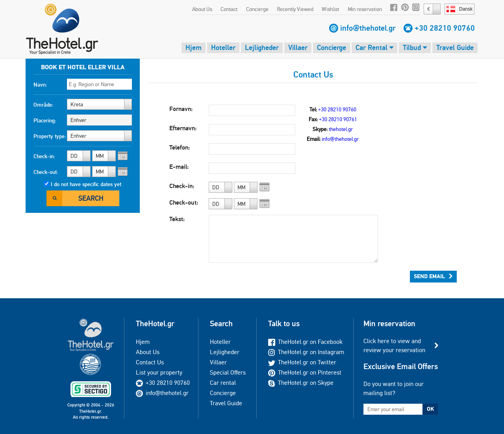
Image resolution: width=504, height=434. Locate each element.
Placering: (45, 120)
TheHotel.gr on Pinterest (305, 372)
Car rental (223, 383)
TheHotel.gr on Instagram (306, 352)
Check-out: (46, 172)
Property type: (50, 136)
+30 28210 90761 (338, 119)
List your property (159, 372)
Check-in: (44, 156)
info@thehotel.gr (368, 28)
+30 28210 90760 (445, 28)
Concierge (257, 9)
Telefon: (180, 147)
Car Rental (374, 47)
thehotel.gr (341, 129)
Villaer (298, 47)
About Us (202, 9)
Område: (44, 105)
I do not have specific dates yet (86, 184)
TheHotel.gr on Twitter (302, 362)
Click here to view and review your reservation (394, 345)
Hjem (194, 47)
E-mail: (179, 167)
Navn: (40, 85)
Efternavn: (183, 128)
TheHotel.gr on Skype (301, 383)
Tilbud (415, 47)
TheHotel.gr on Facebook (305, 342)
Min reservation (365, 9)
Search (91, 198)
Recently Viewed (295, 9)
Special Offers (228, 372)
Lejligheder (262, 47)
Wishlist (330, 9)
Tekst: (177, 219)
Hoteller (223, 47)
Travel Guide (455, 47)
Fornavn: (181, 109)
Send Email (433, 276)
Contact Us (150, 362)
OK (430, 409)
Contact (229, 9)
